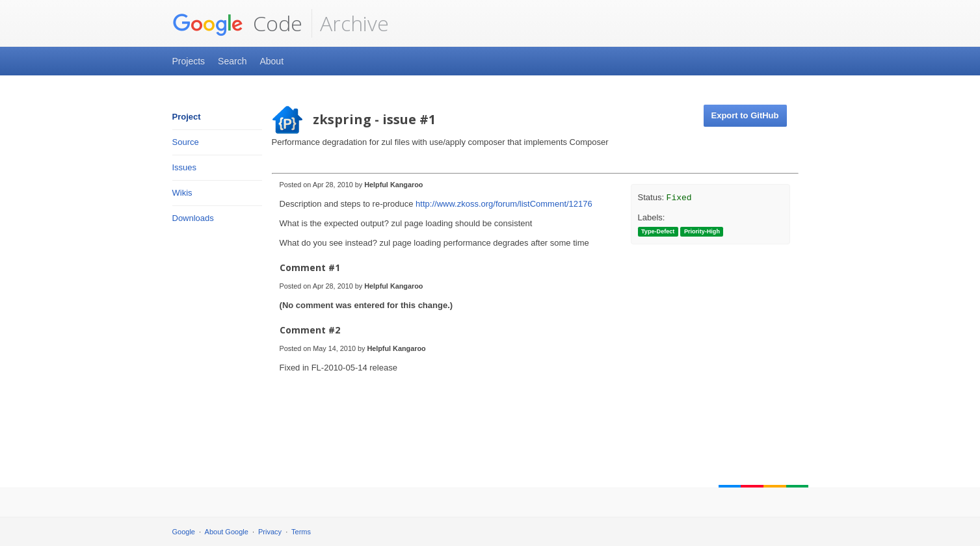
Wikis (182, 193)
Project (187, 117)
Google (184, 532)
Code (237, 23)
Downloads (193, 218)
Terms (301, 532)
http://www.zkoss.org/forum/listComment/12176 (504, 204)
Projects (189, 61)
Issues (185, 167)
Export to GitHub (745, 115)
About (271, 61)
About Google (227, 532)
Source (186, 142)
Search (232, 61)
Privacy (270, 532)
